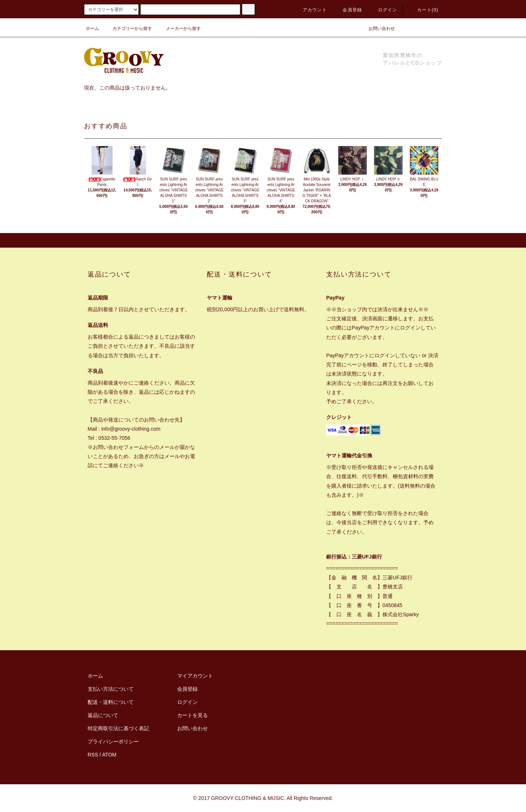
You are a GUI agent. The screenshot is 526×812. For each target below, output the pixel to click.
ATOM (109, 755)
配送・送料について (111, 702)
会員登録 (348, 10)
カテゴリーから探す (128, 28)
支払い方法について (111, 689)
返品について (103, 715)
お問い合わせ (377, 28)
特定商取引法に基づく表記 (118, 728)
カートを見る (193, 715)
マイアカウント (195, 676)
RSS (93, 755)
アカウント (310, 10)
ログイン (383, 10)
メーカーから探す (179, 28)
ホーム (92, 28)
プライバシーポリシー (113, 742)
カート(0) (423, 10)
